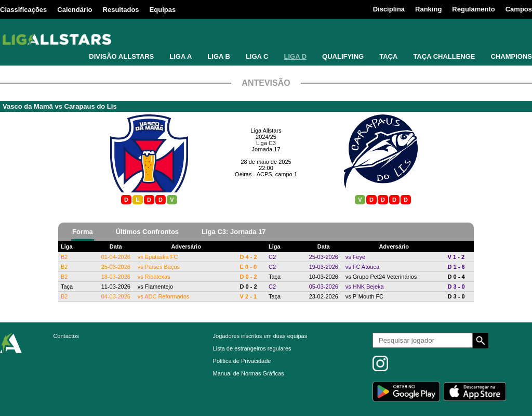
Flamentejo (159, 287)
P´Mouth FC (368, 296)
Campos (519, 9)
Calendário (75, 10)
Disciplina (389, 9)
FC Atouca (366, 267)
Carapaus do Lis (91, 106)
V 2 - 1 (248, 296)
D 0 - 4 (456, 277)
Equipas (163, 10)
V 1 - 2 (456, 257)
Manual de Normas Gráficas (249, 373)
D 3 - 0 (456, 287)
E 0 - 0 (248, 267)
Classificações (23, 10)
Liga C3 (266, 143)
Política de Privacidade (242, 361)
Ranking (428, 9)
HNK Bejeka (368, 287)
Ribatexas (158, 277)
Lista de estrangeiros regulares (252, 348)
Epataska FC (162, 257)
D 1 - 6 (456, 267)
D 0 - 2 (249, 277)
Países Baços (162, 267)
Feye (359, 257)
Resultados (121, 10)
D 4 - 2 (249, 257)
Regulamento (473, 9)
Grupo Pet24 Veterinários (385, 277)
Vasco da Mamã (28, 106)
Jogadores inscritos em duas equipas (260, 336)
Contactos (66, 336)
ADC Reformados (167, 296)
